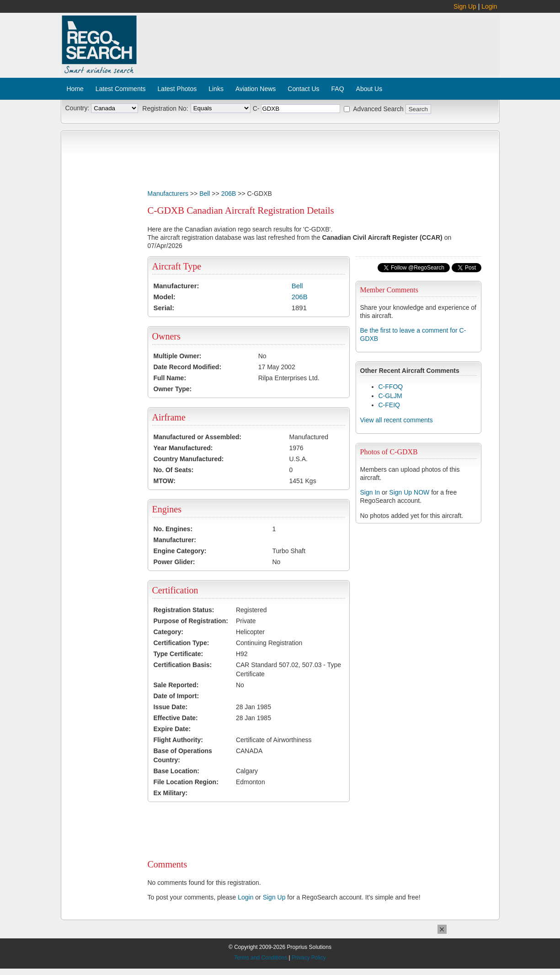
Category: (168, 632)
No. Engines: (173, 529)
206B (229, 194)
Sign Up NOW (409, 492)
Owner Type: (173, 389)
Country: (77, 108)
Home (75, 89)
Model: (165, 297)
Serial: (164, 308)
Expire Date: (172, 729)
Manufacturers (168, 194)
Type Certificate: (179, 654)
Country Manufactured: (189, 459)
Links (216, 89)
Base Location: (176, 771)
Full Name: (170, 378)
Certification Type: (181, 643)
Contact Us (303, 89)
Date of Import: (176, 696)
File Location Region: (186, 782)
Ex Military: (171, 793)
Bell (205, 194)
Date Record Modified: (188, 367)
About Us (369, 89)
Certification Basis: (183, 665)
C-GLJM (390, 396)
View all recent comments (397, 420)
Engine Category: (180, 551)
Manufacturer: (176, 286)
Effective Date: (176, 718)
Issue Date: (171, 707)
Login (489, 6)
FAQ (338, 89)
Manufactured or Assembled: (197, 437)
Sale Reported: (176, 685)
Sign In (370, 492)
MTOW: (165, 481)
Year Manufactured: (183, 448)
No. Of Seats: (174, 470)
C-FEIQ (389, 405)
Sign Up (465, 6)
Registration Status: (184, 610)
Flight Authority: (178, 740)
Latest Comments (121, 89)
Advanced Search (378, 109)
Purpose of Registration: (191, 621)
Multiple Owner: (178, 356)
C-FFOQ (391, 387)
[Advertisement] (319, 40)
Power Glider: (174, 562)
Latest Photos (177, 89)
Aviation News (256, 89)
